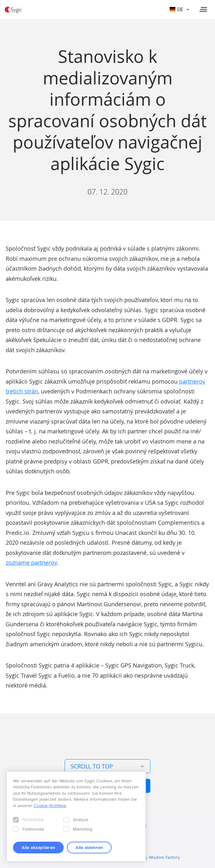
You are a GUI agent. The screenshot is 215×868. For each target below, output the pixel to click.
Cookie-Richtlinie (50, 806)
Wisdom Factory (164, 857)
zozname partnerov (31, 562)
